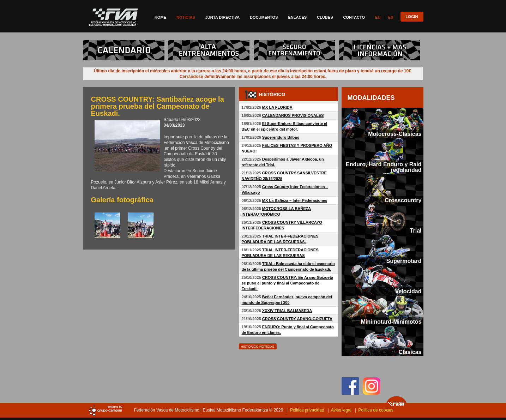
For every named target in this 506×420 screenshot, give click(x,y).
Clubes (325, 17)
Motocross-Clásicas (395, 134)
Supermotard (404, 261)
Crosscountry (403, 200)
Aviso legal (341, 410)
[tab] (382, 123)
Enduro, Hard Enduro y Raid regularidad (384, 167)
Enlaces (297, 17)
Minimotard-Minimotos (391, 322)
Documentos (264, 17)
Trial (416, 230)
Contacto (354, 17)
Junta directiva (222, 17)
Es (391, 17)
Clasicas (410, 352)
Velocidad (408, 291)
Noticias (186, 17)
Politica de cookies (376, 410)
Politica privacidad (307, 410)
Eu (378, 17)
